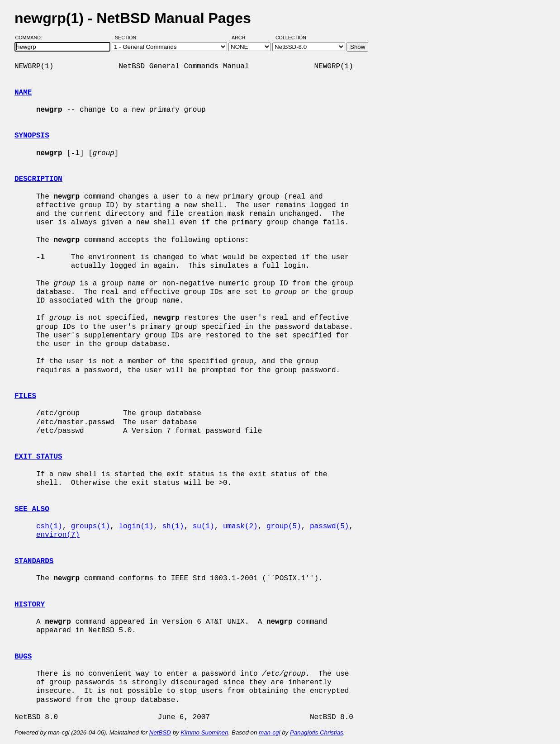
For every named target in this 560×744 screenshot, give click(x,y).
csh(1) (49, 526)
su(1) (204, 526)
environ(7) (58, 535)
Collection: (292, 38)
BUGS (23, 657)
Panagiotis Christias (317, 732)
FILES (25, 396)
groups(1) (90, 526)
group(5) (284, 526)
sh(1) (173, 526)
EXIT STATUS (38, 457)
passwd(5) (329, 526)
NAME (23, 93)
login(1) (136, 526)
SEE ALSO (32, 509)
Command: (31, 38)
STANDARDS (34, 561)
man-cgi (269, 732)
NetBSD (160, 732)
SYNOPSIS (32, 136)
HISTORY (30, 605)
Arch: (243, 38)
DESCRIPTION (38, 179)
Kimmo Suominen (204, 732)
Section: (128, 38)
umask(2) (240, 526)
